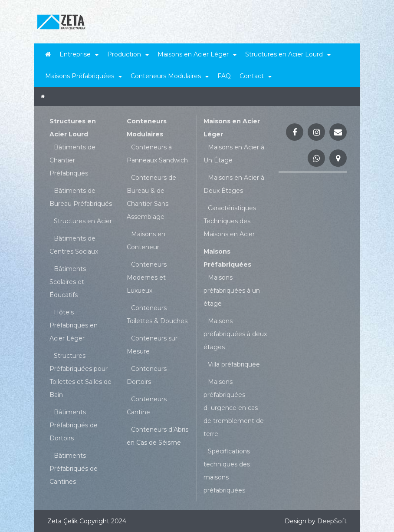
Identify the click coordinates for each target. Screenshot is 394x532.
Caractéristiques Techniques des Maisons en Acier (230, 221)
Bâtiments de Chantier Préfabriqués (72, 160)
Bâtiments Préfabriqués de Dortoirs (74, 425)
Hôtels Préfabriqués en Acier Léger (74, 325)
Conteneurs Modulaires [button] (170, 76)
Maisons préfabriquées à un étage (232, 291)
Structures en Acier (83, 221)
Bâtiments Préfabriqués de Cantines (74, 469)
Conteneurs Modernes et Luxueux (147, 278)
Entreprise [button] (79, 54)
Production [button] (128, 54)
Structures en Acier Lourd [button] (288, 54)
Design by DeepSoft (316, 521)
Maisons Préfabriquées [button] (84, 76)
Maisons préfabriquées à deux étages (235, 334)
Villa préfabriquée (234, 364)
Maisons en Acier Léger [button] (197, 54)
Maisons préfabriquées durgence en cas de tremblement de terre (234, 408)
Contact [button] (256, 76)
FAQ (224, 76)
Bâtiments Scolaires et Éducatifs (68, 282)
